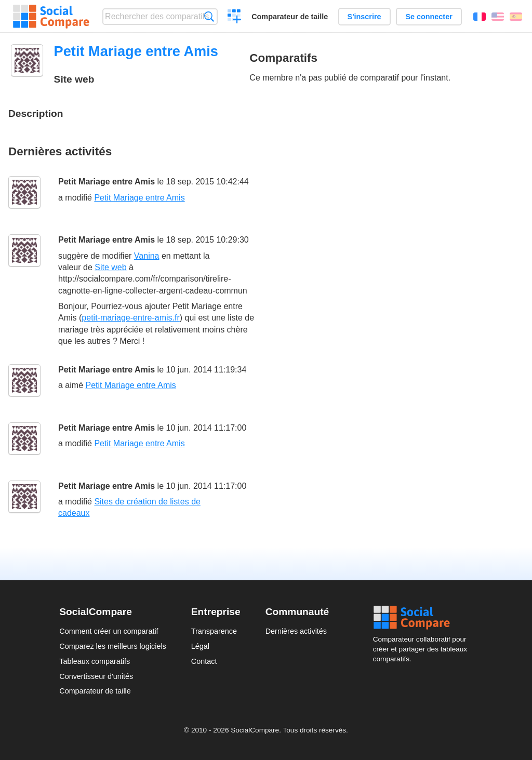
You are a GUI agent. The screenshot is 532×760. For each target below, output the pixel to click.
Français (480, 17)
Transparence (214, 631)
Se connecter (429, 17)
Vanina (147, 256)
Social (423, 618)
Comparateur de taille (290, 17)
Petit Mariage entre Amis (107, 182)
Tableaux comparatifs (95, 661)
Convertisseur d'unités (96, 676)
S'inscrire (364, 17)
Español (516, 17)
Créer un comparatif (235, 18)
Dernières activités (296, 631)
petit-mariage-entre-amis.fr (131, 318)
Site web (110, 267)
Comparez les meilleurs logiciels (113, 646)
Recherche (209, 16)
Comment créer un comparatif (109, 631)
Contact (204, 661)
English (498, 17)
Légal (200, 646)
